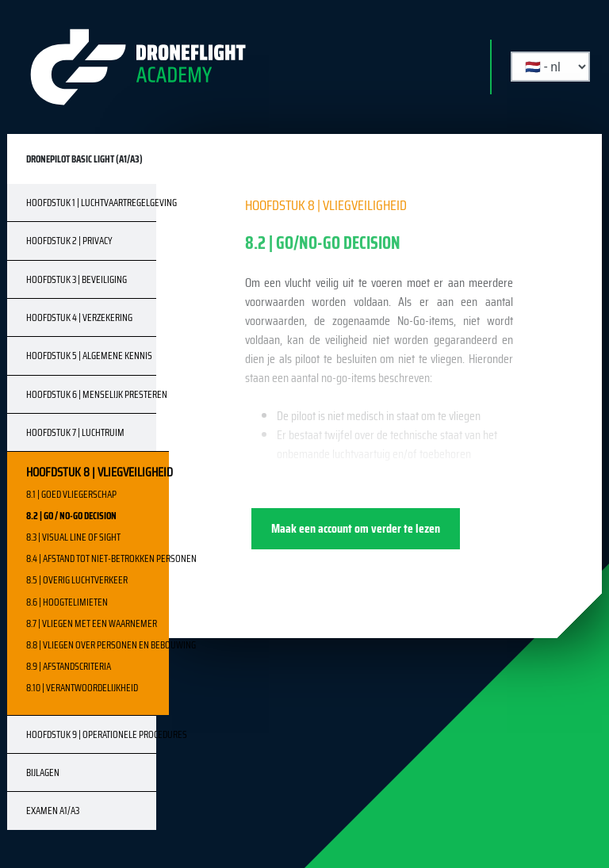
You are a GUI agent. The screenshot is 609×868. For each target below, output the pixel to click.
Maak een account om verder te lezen (356, 528)
